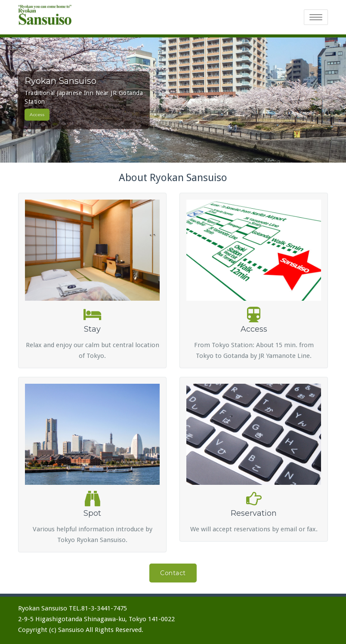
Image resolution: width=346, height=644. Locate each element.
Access (37, 114)
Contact (173, 573)
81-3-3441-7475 (104, 608)
